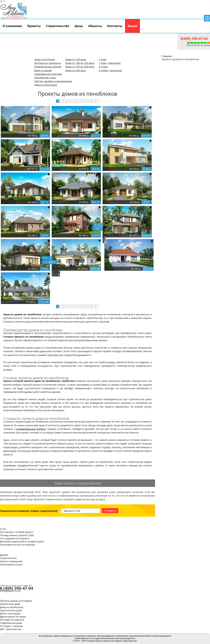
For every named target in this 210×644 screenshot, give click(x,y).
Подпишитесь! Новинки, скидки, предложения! (29, 511)
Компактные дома (10, 604)
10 (90, 101)
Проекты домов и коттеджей (16, 601)
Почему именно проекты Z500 (17, 535)
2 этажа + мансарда (110, 70)
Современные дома (11, 623)
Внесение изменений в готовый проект (22, 542)
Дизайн (4, 555)
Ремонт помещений (11, 561)
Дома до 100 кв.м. (76, 59)
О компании (12, 26)
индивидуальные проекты (31, 429)
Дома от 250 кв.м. (76, 70)
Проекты (34, 26)
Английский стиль (45, 78)
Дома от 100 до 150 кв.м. (80, 63)
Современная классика (48, 74)
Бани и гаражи (43, 70)
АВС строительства (11, 629)
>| (97, 101)
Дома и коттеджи (44, 59)
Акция (133, 26)
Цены (79, 26)
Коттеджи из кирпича (12, 620)
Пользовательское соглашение (17, 545)
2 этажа (103, 67)
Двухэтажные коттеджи (13, 617)
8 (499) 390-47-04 (17, 588)
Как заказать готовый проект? (17, 532)
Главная (166, 56)
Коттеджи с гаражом (11, 626)
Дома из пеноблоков (12, 607)
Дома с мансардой (10, 613)
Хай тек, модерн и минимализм (53, 81)
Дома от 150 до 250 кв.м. (80, 67)
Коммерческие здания (48, 67)
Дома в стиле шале (46, 85)
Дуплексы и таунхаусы (48, 63)
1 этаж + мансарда (110, 63)
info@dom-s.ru (10, 591)
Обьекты (95, 26)
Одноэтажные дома (11, 610)
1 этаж (102, 59)
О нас (3, 529)
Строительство (58, 26)
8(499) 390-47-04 (194, 39)
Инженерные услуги (11, 564)
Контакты (115, 26)
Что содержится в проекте (15, 538)
